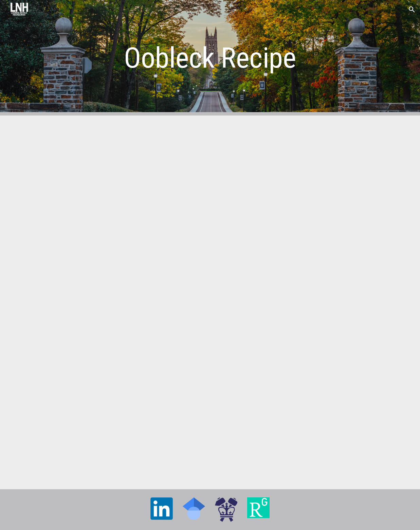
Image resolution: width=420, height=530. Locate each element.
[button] (412, 10)
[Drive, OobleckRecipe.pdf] (210, 302)
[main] (210, 58)
